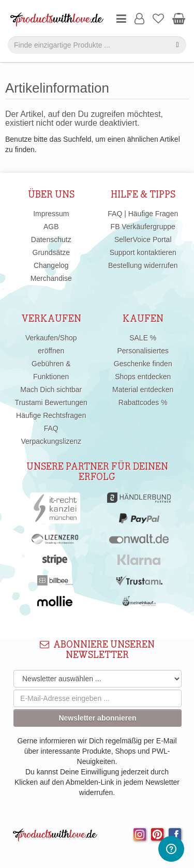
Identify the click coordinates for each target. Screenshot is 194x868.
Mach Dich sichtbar (51, 390)
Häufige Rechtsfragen (51, 415)
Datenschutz (51, 240)
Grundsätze (51, 252)
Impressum (51, 214)
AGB (51, 227)
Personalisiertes (143, 351)
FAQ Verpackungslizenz (51, 435)
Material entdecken (143, 390)
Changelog (51, 265)
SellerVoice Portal (143, 240)
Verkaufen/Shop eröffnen (51, 344)
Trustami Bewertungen (51, 402)
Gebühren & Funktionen (51, 370)
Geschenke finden (143, 364)
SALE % (143, 338)
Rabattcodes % (143, 402)
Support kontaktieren (143, 252)
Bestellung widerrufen (143, 265)
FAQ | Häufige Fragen (143, 214)
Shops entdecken (143, 377)
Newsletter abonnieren (97, 718)
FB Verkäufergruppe (143, 227)
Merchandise (51, 278)
